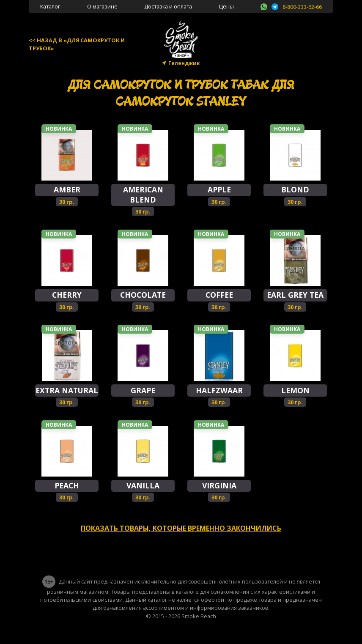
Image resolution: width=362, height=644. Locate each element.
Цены (226, 6)
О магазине (102, 6)
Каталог (50, 6)
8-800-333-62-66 (302, 7)
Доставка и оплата (168, 6)
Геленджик (184, 63)
